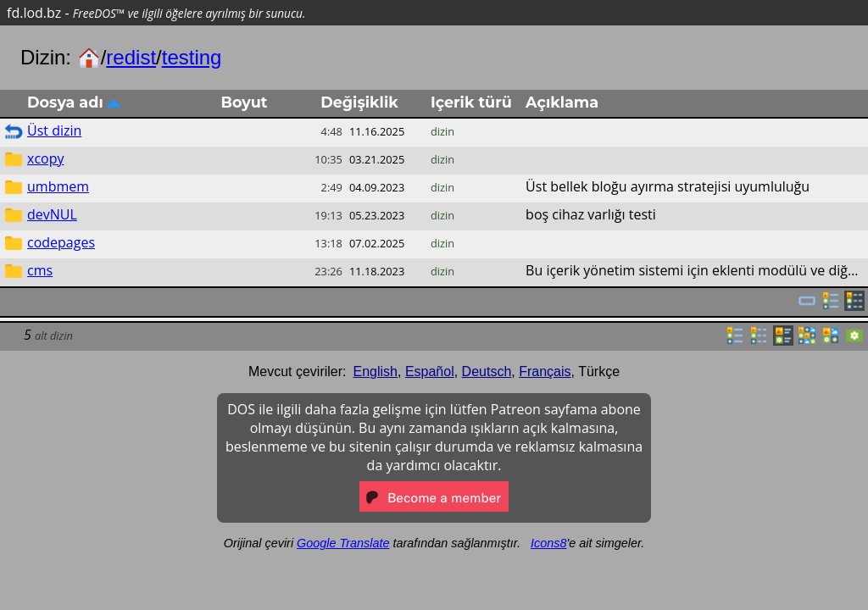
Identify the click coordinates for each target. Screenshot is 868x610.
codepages (61, 242)
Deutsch (487, 372)
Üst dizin (54, 130)
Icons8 (548, 543)
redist (131, 57)
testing (192, 57)
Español (430, 372)
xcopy (45, 158)
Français (545, 372)
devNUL (52, 214)
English (376, 372)
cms (40, 270)
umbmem (58, 186)
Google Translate (343, 543)
